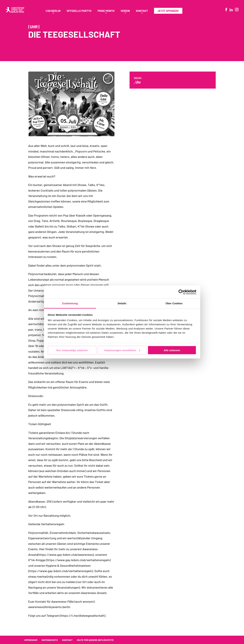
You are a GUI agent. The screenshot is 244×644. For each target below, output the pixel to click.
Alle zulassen (172, 350)
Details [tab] (122, 303)
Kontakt (142, 11)
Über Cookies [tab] (174, 303)
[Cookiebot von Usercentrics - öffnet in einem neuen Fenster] (181, 292)
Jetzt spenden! (168, 11)
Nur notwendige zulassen (72, 350)
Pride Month (106, 11)
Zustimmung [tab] (70, 303)
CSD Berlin (53, 11)
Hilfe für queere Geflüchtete (95, 640)
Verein (125, 11)
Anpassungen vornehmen (122, 350)
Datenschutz (50, 640)
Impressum (31, 640)
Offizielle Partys (79, 11)
